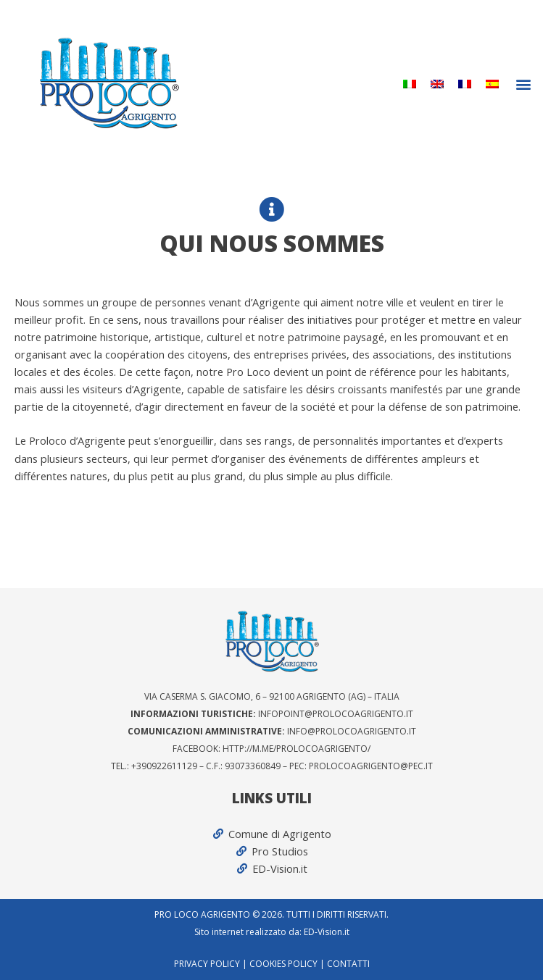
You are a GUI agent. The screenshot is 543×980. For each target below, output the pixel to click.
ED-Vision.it (327, 932)
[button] (524, 84)
